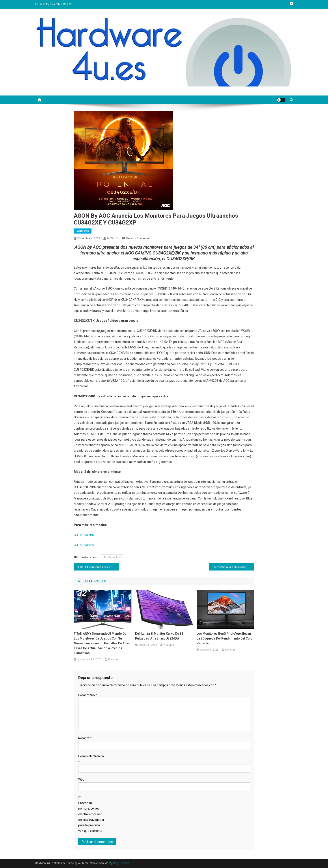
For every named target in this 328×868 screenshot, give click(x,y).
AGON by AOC (112, 557)
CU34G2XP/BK (84, 545)
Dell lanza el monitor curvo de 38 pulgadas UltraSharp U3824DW (159, 636)
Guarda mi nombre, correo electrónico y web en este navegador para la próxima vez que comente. (91, 817)
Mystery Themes (119, 863)
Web (81, 780)
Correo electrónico (91, 759)
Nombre (85, 738)
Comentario (88, 695)
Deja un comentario (139, 238)
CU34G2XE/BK (84, 535)
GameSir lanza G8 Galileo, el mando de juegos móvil (234, 567)
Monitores (83, 231)
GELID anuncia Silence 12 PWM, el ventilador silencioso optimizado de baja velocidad (100, 567)
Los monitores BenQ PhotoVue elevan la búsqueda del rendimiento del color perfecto (225, 638)
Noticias (113, 238)
